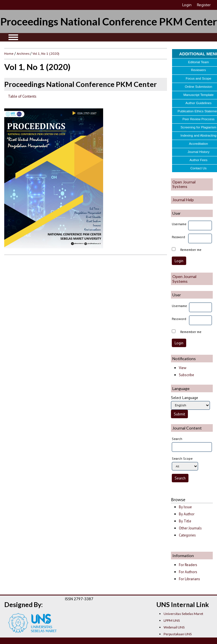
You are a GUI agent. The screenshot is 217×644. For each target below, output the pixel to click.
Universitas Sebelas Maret (183, 614)
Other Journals (190, 528)
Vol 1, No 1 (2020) (46, 53)
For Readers (188, 565)
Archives (23, 53)
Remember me (191, 250)
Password (178, 237)
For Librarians (189, 579)
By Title (185, 521)
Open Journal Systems (184, 184)
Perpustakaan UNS (178, 634)
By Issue (185, 507)
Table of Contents (22, 96)
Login (187, 5)
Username (179, 224)
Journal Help (183, 200)
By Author (187, 514)
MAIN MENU (13, 37)
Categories (187, 535)
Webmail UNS (174, 627)
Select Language (185, 398)
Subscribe (186, 375)
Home (9, 53)
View (183, 368)
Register (204, 5)
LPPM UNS (172, 620)
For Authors (188, 572)
